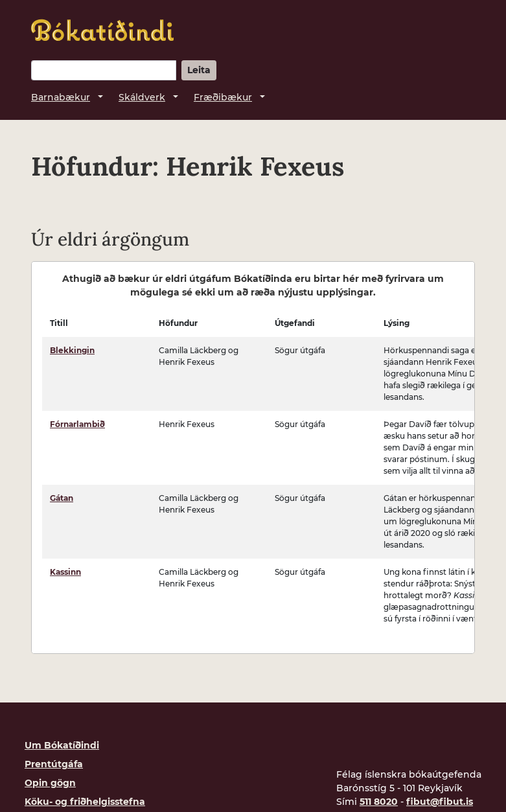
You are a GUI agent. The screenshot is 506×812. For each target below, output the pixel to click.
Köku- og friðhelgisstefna (85, 802)
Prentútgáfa (54, 764)
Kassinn (65, 572)
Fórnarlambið (77, 424)
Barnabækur (61, 97)
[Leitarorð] (104, 70)
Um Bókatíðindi (62, 745)
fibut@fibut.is (440, 802)
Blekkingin (72, 350)
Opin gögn (50, 783)
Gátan (62, 498)
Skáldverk (142, 97)
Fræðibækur (223, 97)
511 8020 (379, 802)
